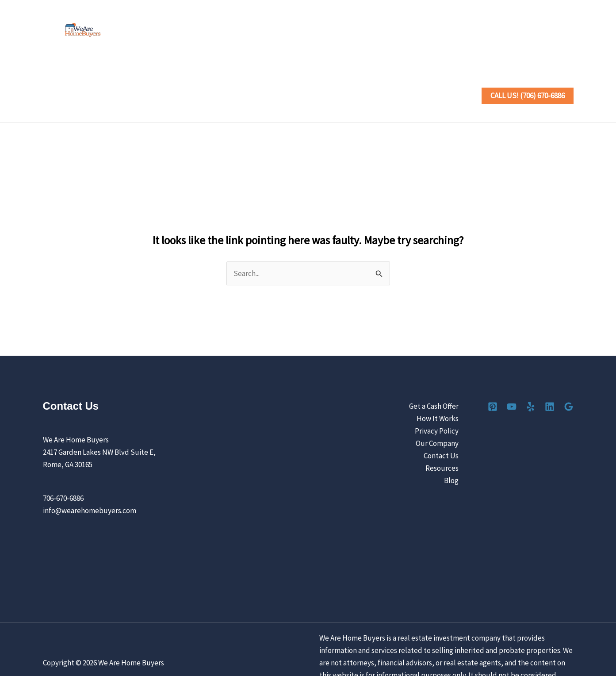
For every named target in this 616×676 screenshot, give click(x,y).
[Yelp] (529, 31)
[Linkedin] (549, 31)
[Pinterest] (490, 31)
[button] (182, 82)
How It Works (438, 392)
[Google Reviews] (568, 31)
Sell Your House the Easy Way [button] (136, 82)
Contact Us (438, 82)
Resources (442, 442)
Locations (282, 82)
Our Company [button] (380, 82)
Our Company (437, 417)
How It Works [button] (227, 82)
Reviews (326, 82)
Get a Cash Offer (434, 380)
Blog (451, 454)
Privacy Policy (437, 404)
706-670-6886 (63, 472)
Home (60, 82)
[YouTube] (510, 31)
